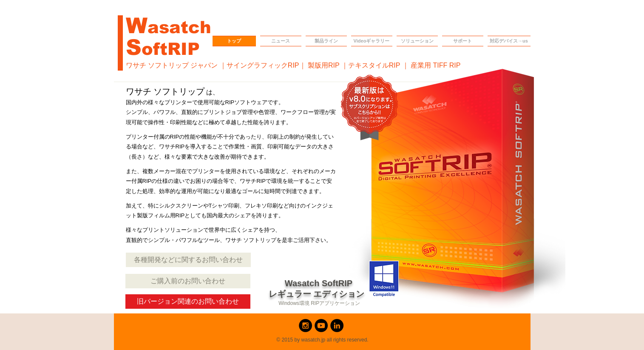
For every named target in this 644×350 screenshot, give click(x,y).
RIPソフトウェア (247, 102)
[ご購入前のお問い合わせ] (188, 281)
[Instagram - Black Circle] (305, 326)
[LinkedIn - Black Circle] (337, 326)
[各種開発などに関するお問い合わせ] (188, 260)
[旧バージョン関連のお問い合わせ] (188, 302)
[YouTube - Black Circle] (321, 326)
